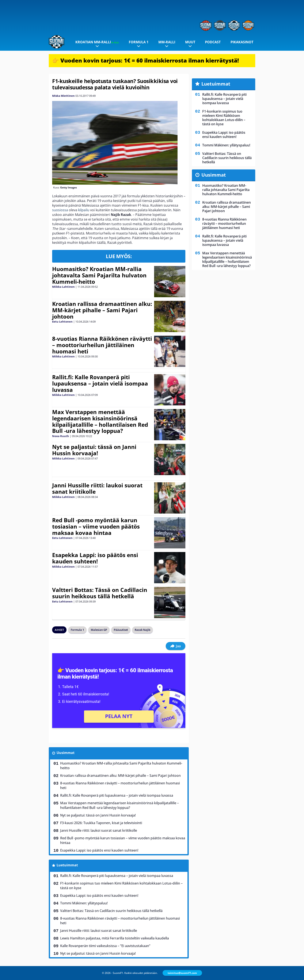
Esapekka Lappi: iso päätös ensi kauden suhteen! (95, 558)
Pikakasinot (242, 42)
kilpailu (84, 210)
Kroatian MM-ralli (97, 42)
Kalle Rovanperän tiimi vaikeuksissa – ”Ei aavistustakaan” (105, 946)
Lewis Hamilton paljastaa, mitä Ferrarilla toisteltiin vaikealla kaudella (115, 938)
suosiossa (60, 210)
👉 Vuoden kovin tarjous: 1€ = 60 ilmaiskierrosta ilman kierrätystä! (146, 60)
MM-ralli (167, 42)
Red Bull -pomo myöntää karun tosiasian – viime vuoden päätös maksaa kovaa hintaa (96, 526)
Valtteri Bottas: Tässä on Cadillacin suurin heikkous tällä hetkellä (100, 593)
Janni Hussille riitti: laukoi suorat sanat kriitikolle (97, 488)
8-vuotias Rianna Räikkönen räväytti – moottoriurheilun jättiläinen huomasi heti (102, 345)
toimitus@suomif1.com (182, 973)
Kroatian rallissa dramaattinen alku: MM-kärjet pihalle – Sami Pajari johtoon (102, 310)
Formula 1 (139, 42)
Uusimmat (66, 753)
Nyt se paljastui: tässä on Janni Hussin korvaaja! (94, 450)
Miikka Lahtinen (63, 287)
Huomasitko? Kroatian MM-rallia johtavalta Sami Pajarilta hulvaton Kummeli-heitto (99, 275)
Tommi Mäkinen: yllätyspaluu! (84, 903)
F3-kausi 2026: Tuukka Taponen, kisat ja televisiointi (101, 823)
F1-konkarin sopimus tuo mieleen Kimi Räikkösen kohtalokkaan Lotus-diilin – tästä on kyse (121, 886)
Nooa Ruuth (61, 436)
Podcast (213, 42)
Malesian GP (99, 630)
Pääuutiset (121, 630)
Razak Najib (142, 630)
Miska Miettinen (63, 96)
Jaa (176, 646)
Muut (190, 42)
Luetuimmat (67, 865)
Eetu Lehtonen (62, 322)
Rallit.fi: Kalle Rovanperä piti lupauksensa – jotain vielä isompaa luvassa (100, 383)
